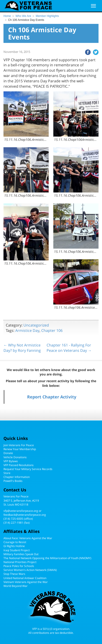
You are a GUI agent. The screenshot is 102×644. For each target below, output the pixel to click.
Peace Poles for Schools (19, 566)
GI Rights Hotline (14, 546)
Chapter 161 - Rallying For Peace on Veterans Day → (69, 348)
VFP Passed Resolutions (19, 465)
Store (7, 473)
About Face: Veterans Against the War (28, 538)
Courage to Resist (15, 542)
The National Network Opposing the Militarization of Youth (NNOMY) (47, 558)
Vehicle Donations (15, 457)
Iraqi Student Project (17, 550)
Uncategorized (36, 325)
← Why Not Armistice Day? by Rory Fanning (22, 348)
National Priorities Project (20, 562)
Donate (8, 453)
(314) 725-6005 (13, 519)
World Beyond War (16, 586)
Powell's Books (13, 481)
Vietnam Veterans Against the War (26, 582)
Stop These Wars (14, 574)
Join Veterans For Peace (19, 445)
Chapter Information (17, 477)
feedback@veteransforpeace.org (25, 515)
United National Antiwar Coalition (25, 578)
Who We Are (23, 16)
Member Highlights (47, 16)
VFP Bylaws (11, 461)
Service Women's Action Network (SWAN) (30, 570)
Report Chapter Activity (52, 397)
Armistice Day (27, 330)
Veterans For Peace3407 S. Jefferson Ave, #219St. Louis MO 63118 (21, 500)
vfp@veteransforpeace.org (21, 511)
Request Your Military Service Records (28, 469)
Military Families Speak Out (21, 554)
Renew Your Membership (20, 449)
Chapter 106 (52, 330)
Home (7, 16)
